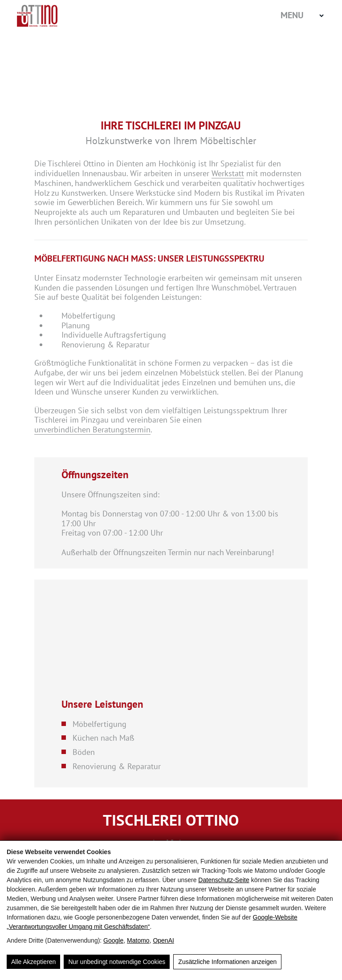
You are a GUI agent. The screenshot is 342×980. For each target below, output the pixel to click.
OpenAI (163, 940)
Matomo (138, 940)
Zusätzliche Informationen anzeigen (227, 962)
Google (113, 940)
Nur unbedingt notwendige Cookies (117, 962)
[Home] (61, 16)
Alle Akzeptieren (33, 962)
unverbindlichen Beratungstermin (92, 430)
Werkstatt (228, 173)
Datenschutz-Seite (224, 880)
